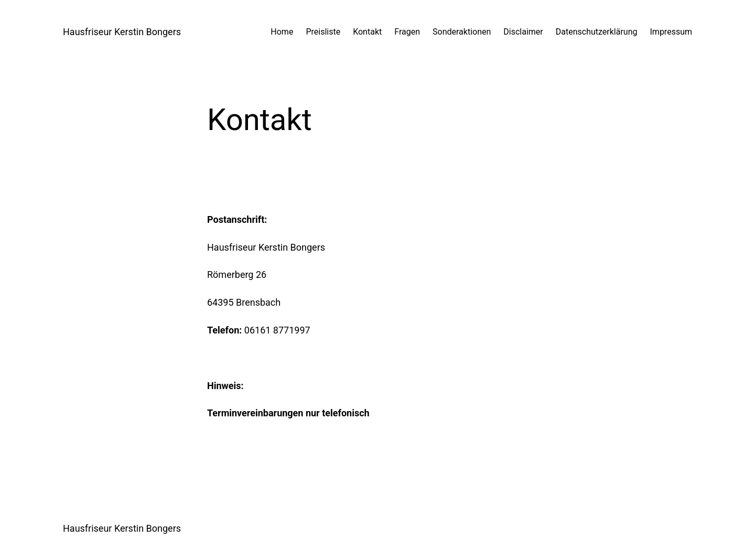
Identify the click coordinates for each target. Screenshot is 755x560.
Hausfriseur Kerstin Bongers (122, 32)
